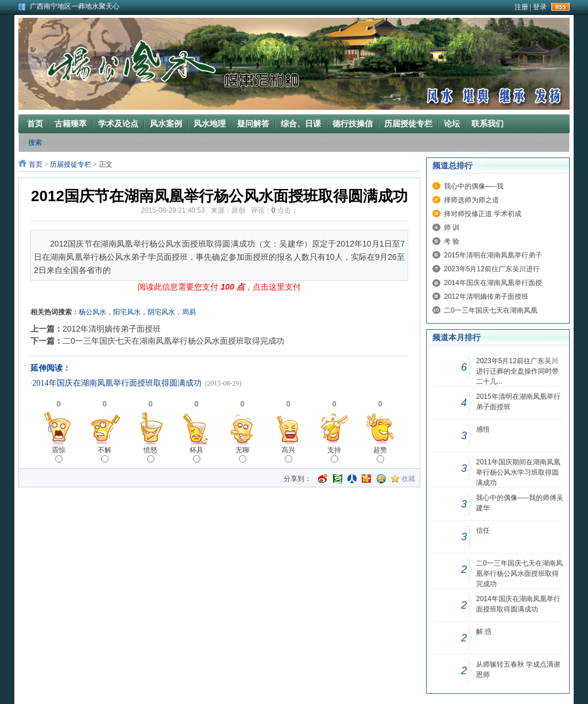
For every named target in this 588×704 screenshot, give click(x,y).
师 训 (452, 228)
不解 (105, 454)
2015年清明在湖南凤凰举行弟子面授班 (518, 402)
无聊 (242, 454)
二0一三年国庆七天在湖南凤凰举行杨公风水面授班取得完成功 (173, 341)
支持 (334, 454)
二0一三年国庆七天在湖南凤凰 (491, 310)
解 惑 (484, 632)
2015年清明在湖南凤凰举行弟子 (493, 255)
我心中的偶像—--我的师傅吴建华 (520, 503)
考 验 (452, 241)
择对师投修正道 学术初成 (483, 214)
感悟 (483, 429)
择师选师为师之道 (471, 200)
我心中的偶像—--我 (474, 186)
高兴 (288, 454)
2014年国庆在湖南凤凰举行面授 (493, 283)
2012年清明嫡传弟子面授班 (112, 329)
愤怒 (150, 454)
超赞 (380, 454)
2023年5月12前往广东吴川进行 (492, 269)
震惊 (59, 454)
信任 (483, 530)
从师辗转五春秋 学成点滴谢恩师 (518, 670)
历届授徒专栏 (71, 164)
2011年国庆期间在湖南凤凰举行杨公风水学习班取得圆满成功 (518, 472)
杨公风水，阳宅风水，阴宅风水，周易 (137, 312)
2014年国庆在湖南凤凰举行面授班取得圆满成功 (117, 383)
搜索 (35, 143)
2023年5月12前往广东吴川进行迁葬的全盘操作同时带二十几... (517, 371)
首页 (36, 164)
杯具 (196, 454)
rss (560, 7)
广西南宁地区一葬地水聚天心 (75, 6)
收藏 (408, 479)
